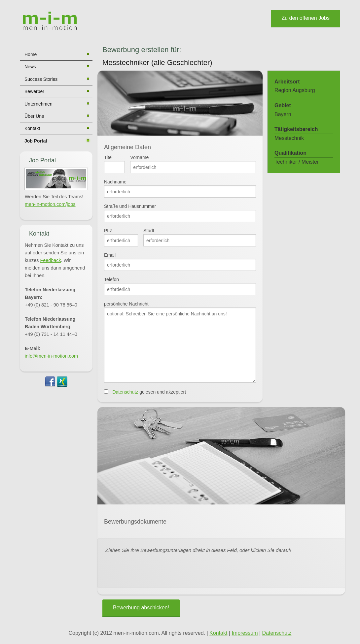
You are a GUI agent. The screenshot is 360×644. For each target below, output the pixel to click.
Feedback (50, 260)
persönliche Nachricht (126, 304)
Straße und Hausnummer (130, 206)
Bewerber (34, 91)
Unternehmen (38, 104)
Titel (108, 157)
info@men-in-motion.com (51, 356)
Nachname (115, 182)
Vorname (139, 157)
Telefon (111, 279)
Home (31, 54)
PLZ (108, 231)
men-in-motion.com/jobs (50, 204)
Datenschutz (125, 392)
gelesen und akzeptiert (149, 392)
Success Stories (41, 79)
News (30, 67)
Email (110, 255)
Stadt (149, 231)
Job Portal (36, 141)
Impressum (245, 633)
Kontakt (32, 128)
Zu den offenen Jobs (306, 18)
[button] (56, 179)
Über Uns (34, 116)
